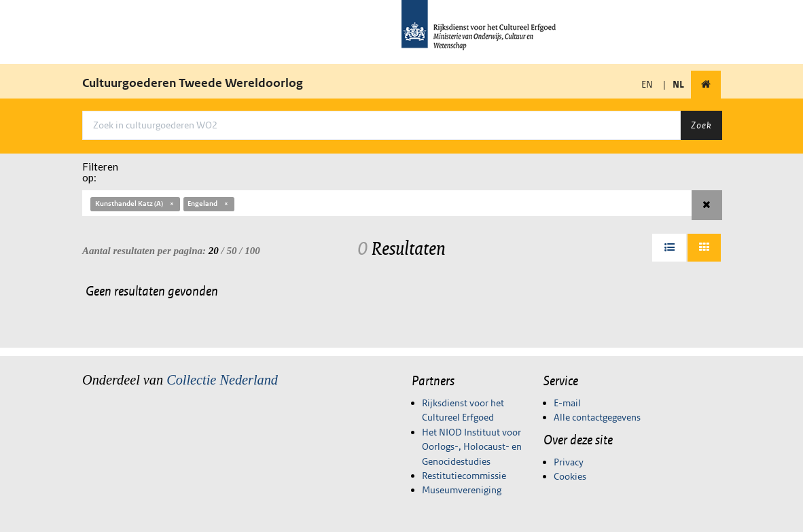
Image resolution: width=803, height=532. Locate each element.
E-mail (567, 403)
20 (214, 251)
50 (232, 251)
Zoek (701, 125)
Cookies (570, 476)
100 (252, 251)
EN (647, 84)
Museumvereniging (462, 490)
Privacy (569, 462)
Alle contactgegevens (597, 417)
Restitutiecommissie (464, 476)
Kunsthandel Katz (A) (135, 203)
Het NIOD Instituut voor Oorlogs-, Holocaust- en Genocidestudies (472, 447)
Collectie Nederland (222, 380)
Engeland (209, 203)
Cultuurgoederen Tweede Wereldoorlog (193, 83)
